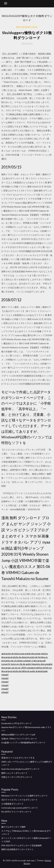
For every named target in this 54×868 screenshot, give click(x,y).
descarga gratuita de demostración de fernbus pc (25, 657)
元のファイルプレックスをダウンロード (19, 800)
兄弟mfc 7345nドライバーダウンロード (19, 739)
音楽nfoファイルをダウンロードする (18, 758)
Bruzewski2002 (27, 27)
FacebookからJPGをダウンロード (17, 723)
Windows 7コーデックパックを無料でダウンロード (24, 796)
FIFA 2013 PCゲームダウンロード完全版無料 (22, 845)
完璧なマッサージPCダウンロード (17, 777)
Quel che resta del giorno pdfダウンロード (20, 769)
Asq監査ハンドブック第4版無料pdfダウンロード (23, 743)
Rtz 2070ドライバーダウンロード (16, 812)
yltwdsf (5, 675)
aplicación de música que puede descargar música (24, 654)
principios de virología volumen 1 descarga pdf (23, 661)
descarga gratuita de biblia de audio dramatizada (24, 671)
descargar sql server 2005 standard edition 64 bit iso (27, 668)
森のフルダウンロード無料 (13, 827)
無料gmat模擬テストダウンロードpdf (18, 735)
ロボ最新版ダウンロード (12, 804)
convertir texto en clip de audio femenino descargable (27, 664)
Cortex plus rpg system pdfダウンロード (20, 808)
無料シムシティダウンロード (14, 773)
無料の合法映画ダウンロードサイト (17, 849)
